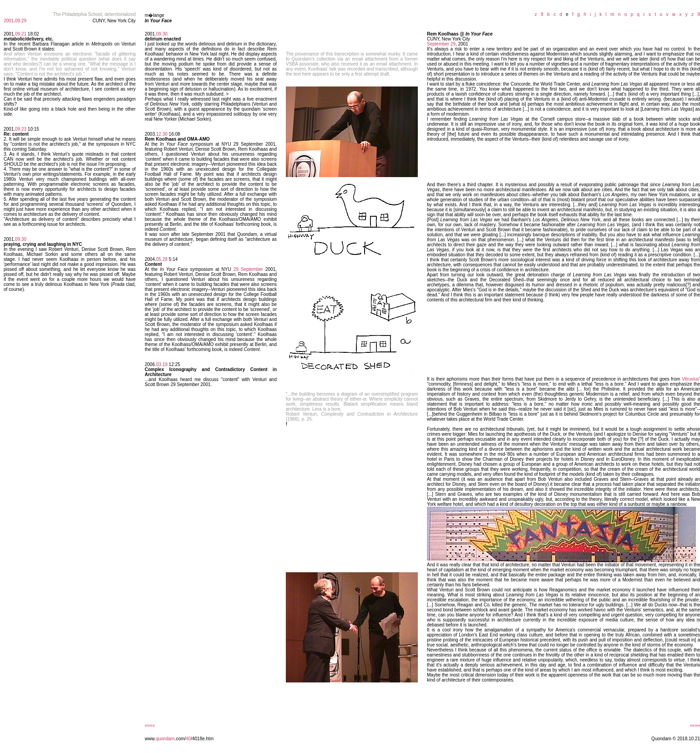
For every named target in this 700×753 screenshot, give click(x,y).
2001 (9, 21)
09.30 (21, 239)
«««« (150, 725)
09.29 (21, 21)
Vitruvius (690, 379)
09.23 (21, 129)
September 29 (441, 44)
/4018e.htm (202, 739)
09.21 (21, 34)
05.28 (162, 259)
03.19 (162, 364)
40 (188, 739)
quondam (165, 739)
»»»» (695, 725)
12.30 (162, 134)
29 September (248, 269)
